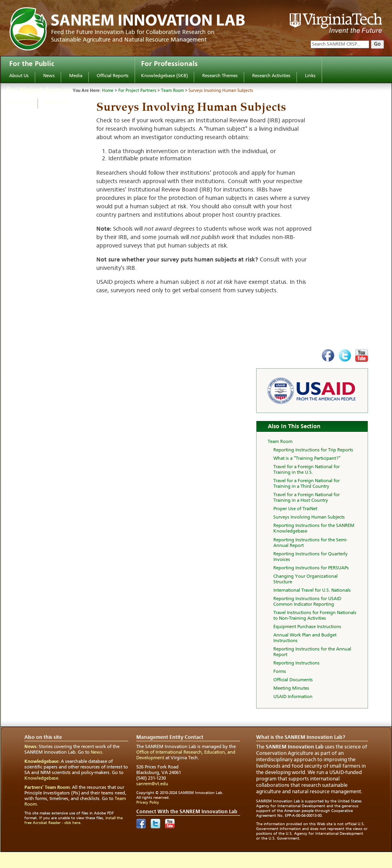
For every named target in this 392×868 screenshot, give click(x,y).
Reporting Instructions (296, 663)
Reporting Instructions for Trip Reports (313, 450)
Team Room (19, 102)
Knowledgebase (41, 778)
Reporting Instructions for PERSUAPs (311, 568)
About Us (19, 76)
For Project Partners (40, 90)
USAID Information (293, 697)
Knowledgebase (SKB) (164, 76)
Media (76, 76)
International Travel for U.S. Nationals (312, 591)
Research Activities (271, 76)
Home (108, 91)
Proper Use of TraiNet (295, 509)
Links (310, 76)
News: (31, 747)
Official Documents (293, 680)
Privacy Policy (148, 802)
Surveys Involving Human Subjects (221, 91)
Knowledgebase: (42, 762)
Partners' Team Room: (48, 788)
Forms (280, 672)
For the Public (32, 64)
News (49, 76)
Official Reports (113, 76)
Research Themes (220, 76)
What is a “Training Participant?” (307, 459)
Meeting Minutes (291, 688)
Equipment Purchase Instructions (307, 627)
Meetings (56, 102)
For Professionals (169, 64)
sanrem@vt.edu (152, 784)
